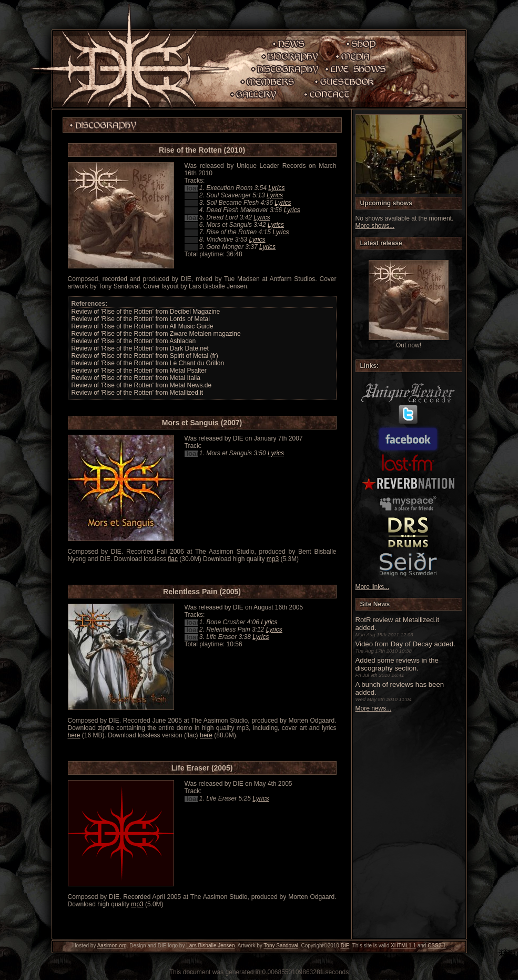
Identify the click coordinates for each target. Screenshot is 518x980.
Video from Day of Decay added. (405, 644)
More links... (373, 587)
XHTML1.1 (403, 946)
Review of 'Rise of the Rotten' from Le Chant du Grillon (148, 363)
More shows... (375, 226)
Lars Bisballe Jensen (210, 946)
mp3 (273, 559)
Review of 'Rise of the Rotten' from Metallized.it (138, 393)
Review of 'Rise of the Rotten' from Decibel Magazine (146, 312)
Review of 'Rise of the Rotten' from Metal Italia (136, 378)
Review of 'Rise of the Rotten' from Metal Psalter (139, 371)
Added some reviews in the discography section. (397, 664)
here (74, 735)
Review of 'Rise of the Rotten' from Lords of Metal (141, 319)
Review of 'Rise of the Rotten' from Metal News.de (142, 385)
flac (173, 559)
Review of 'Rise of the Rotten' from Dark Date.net (140, 348)
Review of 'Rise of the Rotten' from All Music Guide (143, 326)
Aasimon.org (112, 946)
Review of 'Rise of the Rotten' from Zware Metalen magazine (156, 334)
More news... (374, 708)
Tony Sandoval (281, 946)
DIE (345, 946)
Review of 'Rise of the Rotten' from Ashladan (134, 341)
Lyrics (276, 188)
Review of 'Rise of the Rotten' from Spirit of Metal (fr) (145, 356)
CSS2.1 (436, 946)
